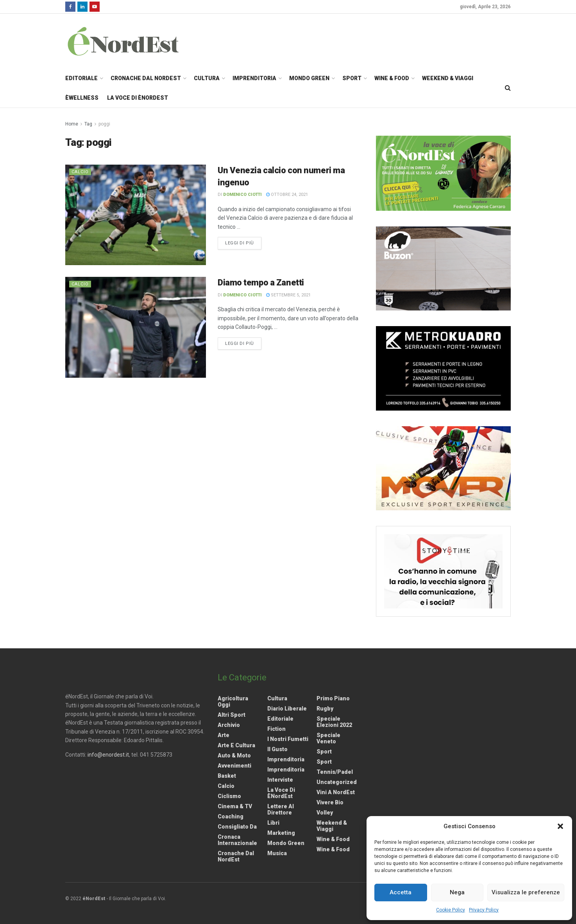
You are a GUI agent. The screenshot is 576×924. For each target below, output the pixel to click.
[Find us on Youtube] (95, 7)
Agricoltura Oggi (233, 702)
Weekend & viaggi (332, 826)
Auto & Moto (234, 755)
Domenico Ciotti (242, 195)
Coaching (231, 816)
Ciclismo (229, 796)
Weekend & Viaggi (448, 78)
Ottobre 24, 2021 (287, 195)
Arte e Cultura (236, 745)
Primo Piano (333, 698)
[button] (560, 826)
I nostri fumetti (288, 739)
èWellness (82, 98)
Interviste (280, 780)
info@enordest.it (108, 755)
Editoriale (81, 78)
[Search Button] (508, 88)
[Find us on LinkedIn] (82, 7)
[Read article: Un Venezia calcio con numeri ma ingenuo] (136, 215)
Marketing (281, 833)
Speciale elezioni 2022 (334, 722)
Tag (88, 124)
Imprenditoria (254, 78)
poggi (104, 124)
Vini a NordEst (336, 792)
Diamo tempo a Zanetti (261, 283)
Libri (273, 823)
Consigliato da (237, 827)
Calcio (80, 172)
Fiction (276, 729)
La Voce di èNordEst (138, 98)
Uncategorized (337, 782)
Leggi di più (243, 242)
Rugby (325, 709)
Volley (325, 813)
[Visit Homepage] (133, 41)
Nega (457, 892)
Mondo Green (309, 78)
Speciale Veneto (328, 738)
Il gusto (277, 749)
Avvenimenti (234, 766)
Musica (277, 853)
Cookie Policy (451, 910)
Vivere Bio (330, 802)
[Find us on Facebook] (70, 7)
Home (72, 124)
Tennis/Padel (335, 772)
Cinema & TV (235, 806)
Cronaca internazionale (237, 840)
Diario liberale (287, 709)
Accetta (401, 892)
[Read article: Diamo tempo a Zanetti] (136, 327)
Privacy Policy (484, 910)
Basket (227, 776)
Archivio (229, 725)
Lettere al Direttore (281, 809)
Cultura (207, 78)
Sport (352, 78)
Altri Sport (232, 715)
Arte (224, 735)
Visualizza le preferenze (526, 892)
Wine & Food (392, 78)
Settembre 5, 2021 (288, 295)
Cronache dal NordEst (146, 78)
